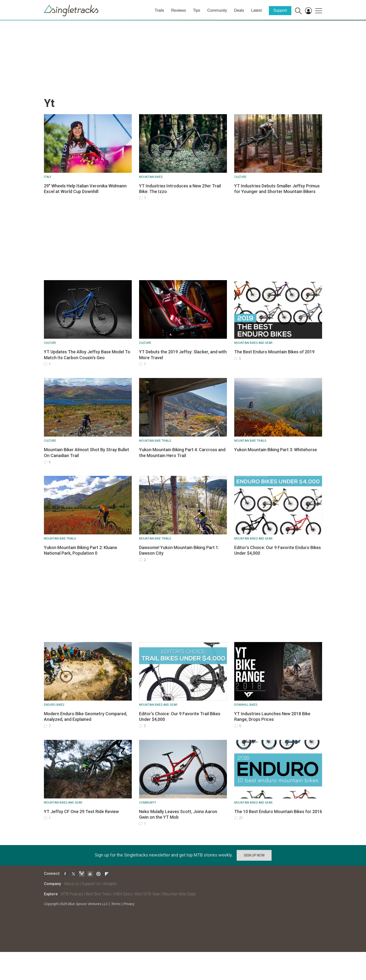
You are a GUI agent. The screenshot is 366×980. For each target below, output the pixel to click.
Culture (240, 177)
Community (217, 10)
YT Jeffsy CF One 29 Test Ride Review (81, 812)
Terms (116, 904)
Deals (239, 10)
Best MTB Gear (147, 894)
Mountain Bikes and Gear (253, 343)
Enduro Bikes (54, 705)
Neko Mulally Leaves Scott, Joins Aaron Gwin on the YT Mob (178, 814)
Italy (48, 177)
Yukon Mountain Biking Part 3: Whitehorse (276, 450)
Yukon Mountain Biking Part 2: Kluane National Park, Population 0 (81, 550)
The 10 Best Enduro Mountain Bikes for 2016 (278, 812)
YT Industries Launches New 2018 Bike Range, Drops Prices (272, 716)
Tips (197, 10)
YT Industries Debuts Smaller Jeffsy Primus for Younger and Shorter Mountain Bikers (277, 189)
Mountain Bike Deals (179, 894)
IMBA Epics (123, 894)
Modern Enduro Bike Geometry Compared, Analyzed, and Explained (86, 716)
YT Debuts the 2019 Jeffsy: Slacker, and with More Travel (183, 355)
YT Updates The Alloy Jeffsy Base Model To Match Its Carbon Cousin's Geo (87, 355)
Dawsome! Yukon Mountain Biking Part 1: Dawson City (179, 550)
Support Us (91, 884)
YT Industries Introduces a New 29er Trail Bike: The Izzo (180, 189)
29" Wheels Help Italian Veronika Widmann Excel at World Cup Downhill (85, 189)
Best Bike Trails (98, 894)
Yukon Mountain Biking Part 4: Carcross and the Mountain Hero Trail (182, 452)
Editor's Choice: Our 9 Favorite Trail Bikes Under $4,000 (180, 716)
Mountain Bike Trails (155, 441)
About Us (72, 884)
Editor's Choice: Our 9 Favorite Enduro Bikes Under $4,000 (278, 550)
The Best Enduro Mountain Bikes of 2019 (274, 352)
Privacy (129, 904)
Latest (256, 10)
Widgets (110, 884)
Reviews (178, 10)
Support (280, 10)
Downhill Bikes (246, 705)
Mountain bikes (151, 177)
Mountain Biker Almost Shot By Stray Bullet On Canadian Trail (86, 452)
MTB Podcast (72, 894)
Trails (159, 10)
